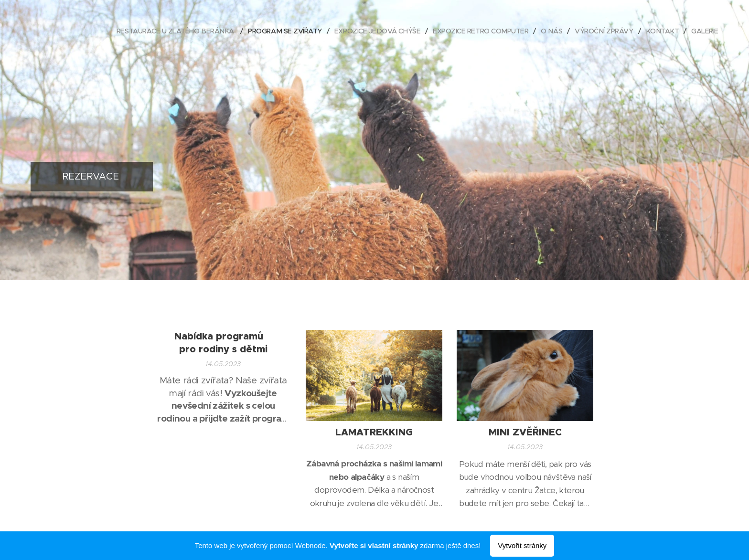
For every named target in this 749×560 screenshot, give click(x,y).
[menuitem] (154, 31)
